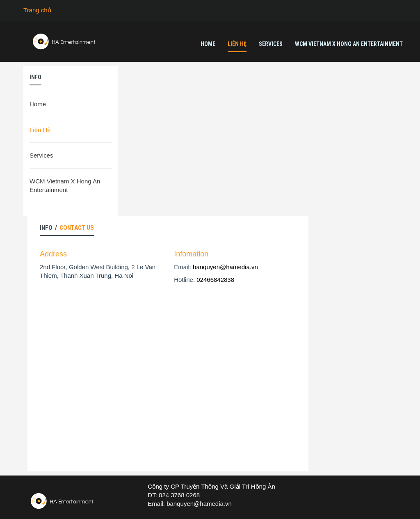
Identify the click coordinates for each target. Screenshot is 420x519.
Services (271, 44)
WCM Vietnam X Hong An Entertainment (349, 44)
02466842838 (215, 280)
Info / (67, 228)
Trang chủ (37, 10)
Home (208, 44)
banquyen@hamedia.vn (225, 267)
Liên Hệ (237, 44)
